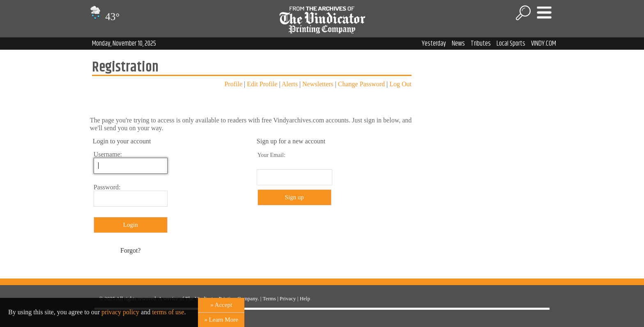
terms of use (168, 312)
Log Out (400, 84)
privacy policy (120, 312)
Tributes (481, 44)
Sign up (294, 197)
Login (131, 225)
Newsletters (318, 84)
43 (104, 17)
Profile (233, 84)
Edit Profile (262, 84)
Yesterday (434, 44)
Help (305, 298)
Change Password (361, 84)
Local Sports (511, 44)
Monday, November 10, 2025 (124, 44)
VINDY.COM (544, 44)
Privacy (288, 298)
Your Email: (271, 155)
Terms (269, 298)
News (458, 44)
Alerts (290, 84)
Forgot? (130, 250)
